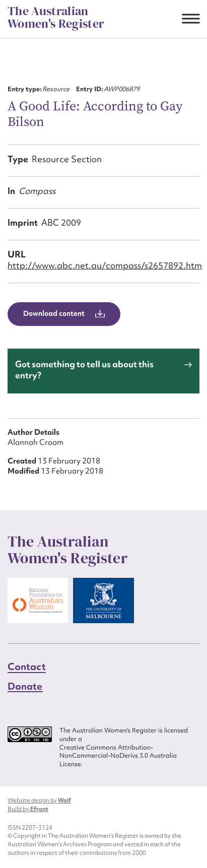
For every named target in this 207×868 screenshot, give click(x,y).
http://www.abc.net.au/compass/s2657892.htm (105, 265)
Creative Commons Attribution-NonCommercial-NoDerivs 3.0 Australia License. (118, 756)
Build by (28, 809)
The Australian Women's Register (56, 17)
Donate (25, 686)
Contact (27, 666)
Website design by (39, 800)
